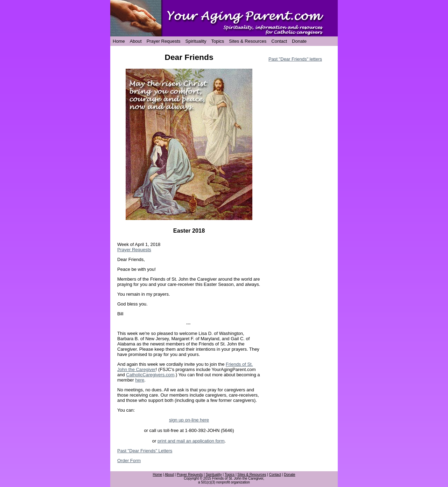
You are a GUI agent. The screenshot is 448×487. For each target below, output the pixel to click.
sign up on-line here (189, 420)
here (140, 380)
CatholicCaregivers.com (150, 375)
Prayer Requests (164, 41)
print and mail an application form (191, 441)
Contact (279, 41)
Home (119, 41)
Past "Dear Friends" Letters (145, 451)
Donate (299, 41)
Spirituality (196, 41)
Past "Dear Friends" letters (295, 59)
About (136, 41)
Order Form (129, 461)
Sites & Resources (248, 41)
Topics (218, 41)
